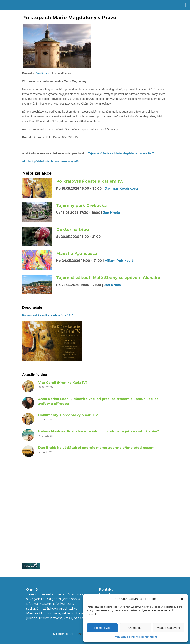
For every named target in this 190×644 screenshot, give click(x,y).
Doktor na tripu (72, 230)
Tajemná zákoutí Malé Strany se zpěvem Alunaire (108, 278)
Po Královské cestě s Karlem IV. (90, 181)
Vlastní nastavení (169, 628)
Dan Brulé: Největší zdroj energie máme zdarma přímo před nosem (96, 448)
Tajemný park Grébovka (82, 205)
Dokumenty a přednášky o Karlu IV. (68, 415)
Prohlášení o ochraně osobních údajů (135, 637)
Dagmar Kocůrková (121, 188)
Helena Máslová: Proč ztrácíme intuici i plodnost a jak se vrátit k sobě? (98, 431)
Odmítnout (135, 628)
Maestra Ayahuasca (77, 253)
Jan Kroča (42, 73)
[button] (182, 599)
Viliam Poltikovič (119, 261)
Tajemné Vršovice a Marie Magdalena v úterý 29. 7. (122, 153)
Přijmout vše (102, 628)
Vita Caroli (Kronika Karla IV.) (63, 383)
